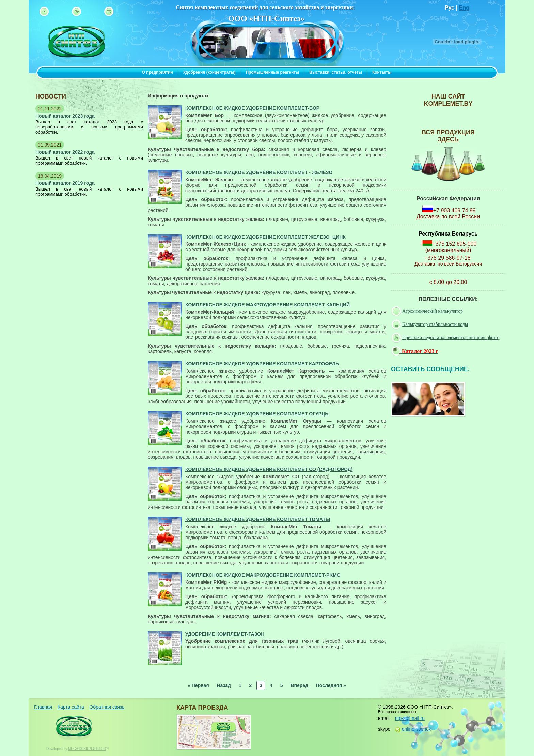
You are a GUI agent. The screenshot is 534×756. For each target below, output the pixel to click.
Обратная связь (107, 707)
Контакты (382, 72)
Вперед (299, 685)
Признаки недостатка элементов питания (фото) (446, 338)
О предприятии (158, 72)
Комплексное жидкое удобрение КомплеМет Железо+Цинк (265, 237)
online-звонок (416, 729)
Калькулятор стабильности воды (430, 324)
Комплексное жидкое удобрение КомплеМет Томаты (258, 519)
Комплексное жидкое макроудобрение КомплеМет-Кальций (268, 305)
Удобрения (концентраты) (209, 72)
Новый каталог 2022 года (65, 152)
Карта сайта (71, 707)
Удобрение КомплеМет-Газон (225, 634)
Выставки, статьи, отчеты (336, 72)
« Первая (198, 685)
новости (51, 96)
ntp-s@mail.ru (410, 718)
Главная (43, 707)
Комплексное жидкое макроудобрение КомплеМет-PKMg (263, 575)
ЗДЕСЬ (448, 139)
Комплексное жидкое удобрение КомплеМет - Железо (259, 172)
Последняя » (331, 685)
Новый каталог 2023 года (65, 116)
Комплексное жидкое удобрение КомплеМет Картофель (262, 364)
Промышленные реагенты (272, 72)
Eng (464, 8)
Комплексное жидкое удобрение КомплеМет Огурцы (257, 414)
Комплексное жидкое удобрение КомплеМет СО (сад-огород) (269, 469)
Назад (224, 685)
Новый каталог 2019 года (65, 183)
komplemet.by (448, 104)
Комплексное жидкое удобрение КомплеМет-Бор (252, 108)
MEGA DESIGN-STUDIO (87, 749)
